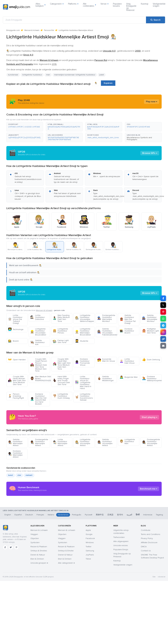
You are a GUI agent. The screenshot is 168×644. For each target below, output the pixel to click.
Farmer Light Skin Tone (61, 341)
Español (18, 568)
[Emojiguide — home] (17, 7)
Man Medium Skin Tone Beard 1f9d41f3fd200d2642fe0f (40, 379)
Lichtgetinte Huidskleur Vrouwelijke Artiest (83, 468)
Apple (88, 584)
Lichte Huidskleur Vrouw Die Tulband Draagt (15, 319)
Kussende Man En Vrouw (106, 360)
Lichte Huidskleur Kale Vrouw (127, 361)
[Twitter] (11, 601)
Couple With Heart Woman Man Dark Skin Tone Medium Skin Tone (17, 380)
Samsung (90, 604)
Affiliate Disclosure (149, 596)
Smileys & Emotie (66, 604)
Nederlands (63, 568)
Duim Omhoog (151, 360)
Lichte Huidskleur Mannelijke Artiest (60, 468)
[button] (25, 127)
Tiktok (88, 612)
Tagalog (159, 568)
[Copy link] (163, 339)
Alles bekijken (41, 5)
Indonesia (148, 568)
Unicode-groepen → (39, 617)
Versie (104, 4)
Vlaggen (34, 588)
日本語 (110, 568)
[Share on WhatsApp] (163, 319)
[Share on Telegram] (163, 325)
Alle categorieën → (66, 617)
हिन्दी (138, 568)
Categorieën (57, 4)
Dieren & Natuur (38, 608)
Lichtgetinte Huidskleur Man (127, 467)
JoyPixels (90, 608)
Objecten (35, 592)
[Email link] (163, 346)
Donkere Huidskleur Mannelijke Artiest (15, 479)
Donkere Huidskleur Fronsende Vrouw (82, 362)
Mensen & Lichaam (39, 584)
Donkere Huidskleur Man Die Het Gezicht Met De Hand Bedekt (38, 399)
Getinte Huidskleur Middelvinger (105, 379)
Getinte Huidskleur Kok (37, 342)
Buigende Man (129, 377)
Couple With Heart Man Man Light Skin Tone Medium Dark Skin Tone (62, 364)
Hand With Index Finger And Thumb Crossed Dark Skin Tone (61, 380)
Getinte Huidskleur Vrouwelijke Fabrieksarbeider (107, 332)
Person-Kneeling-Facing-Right (16, 396)
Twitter (89, 600)
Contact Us (146, 604)
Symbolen (35, 596)
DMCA (144, 600)
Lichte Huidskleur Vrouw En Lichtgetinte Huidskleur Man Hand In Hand (83, 382)
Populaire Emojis (121, 603)
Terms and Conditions (151, 588)
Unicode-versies (121, 599)
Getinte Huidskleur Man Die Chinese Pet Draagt (128, 319)
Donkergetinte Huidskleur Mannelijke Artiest (39, 468)
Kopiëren (108, 83)
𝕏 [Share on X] (163, 305)
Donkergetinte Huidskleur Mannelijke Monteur (106, 318)
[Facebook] (5, 601)
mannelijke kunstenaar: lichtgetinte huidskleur (75, 75)
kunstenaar (13, 75)
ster (19, 501)
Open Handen (17, 360)
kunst (11, 501)
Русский (89, 568)
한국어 (120, 568)
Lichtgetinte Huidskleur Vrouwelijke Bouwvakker (38, 332)
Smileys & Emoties (39, 604)
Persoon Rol (49, 30)
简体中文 (100, 568)
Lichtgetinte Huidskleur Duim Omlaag (61, 396)
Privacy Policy (147, 592)
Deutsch (29, 568)
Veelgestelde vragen (159, 5)
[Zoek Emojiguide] (74, 20)
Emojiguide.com (13, 30)
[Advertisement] (84, 430)
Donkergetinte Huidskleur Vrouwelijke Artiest (151, 468)
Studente (82, 341)
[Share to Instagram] (163, 332)
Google (89, 588)
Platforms (73, 4)
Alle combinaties (89, 5)
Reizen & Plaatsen (39, 600)
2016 (54, 64)
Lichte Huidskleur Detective (37, 317)
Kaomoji (145, 4)
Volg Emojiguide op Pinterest (131, 7)
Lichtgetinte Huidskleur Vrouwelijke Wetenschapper (84, 318)
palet (102, 75)
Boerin (13, 341)
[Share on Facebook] (163, 298)
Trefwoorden (119, 591)
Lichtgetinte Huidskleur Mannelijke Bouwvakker (83, 332)
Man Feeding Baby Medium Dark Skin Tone (61, 318)
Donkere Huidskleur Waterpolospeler (152, 379)
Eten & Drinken (37, 612)
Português (77, 568)
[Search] (156, 20)
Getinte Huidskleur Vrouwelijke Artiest (105, 468)
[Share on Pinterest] (163, 312)
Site (154, 630)
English (8, 568)
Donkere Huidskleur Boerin (127, 331)
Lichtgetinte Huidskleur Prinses (60, 331)
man (48, 75)
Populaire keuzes (117, 5)
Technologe (16, 329)
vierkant (29, 501)
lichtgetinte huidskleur (32, 75)
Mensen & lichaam (32, 30)
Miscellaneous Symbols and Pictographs (139, 138)
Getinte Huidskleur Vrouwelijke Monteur (150, 318)
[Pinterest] (16, 601)
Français (40, 568)
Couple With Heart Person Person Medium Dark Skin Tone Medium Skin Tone (39, 365)
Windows (90, 596)
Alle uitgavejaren (121, 595)
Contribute (146, 584)
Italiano (51, 568)
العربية (129, 568)
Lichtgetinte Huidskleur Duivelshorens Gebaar (84, 397)
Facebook (90, 592)
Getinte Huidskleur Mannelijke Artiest (15, 468)
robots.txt (162, 630)
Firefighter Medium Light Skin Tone (150, 331)
